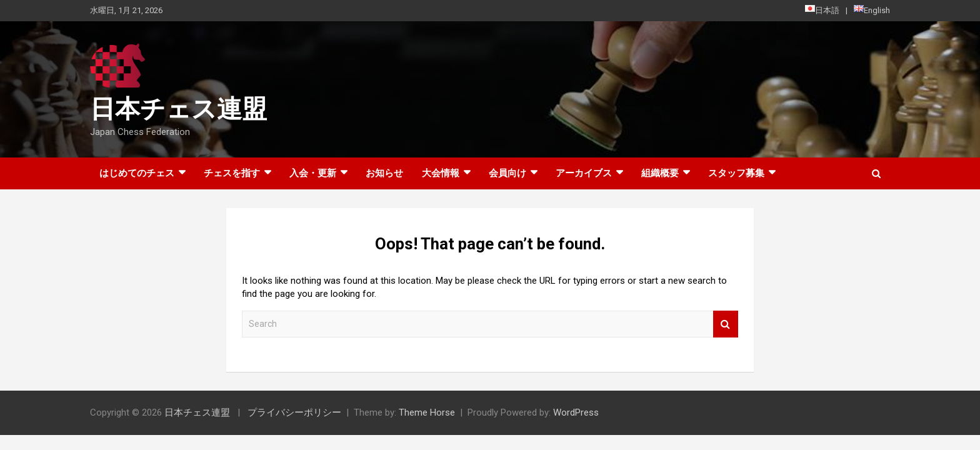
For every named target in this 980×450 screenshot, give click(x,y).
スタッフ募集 (736, 173)
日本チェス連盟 (178, 109)
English (872, 10)
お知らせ (384, 173)
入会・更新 (313, 173)
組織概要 (660, 173)
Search (726, 324)
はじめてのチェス (137, 173)
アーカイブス (584, 173)
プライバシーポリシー (294, 412)
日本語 (822, 10)
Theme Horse (427, 412)
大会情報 (441, 173)
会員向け (507, 173)
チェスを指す (232, 173)
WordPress (576, 412)
